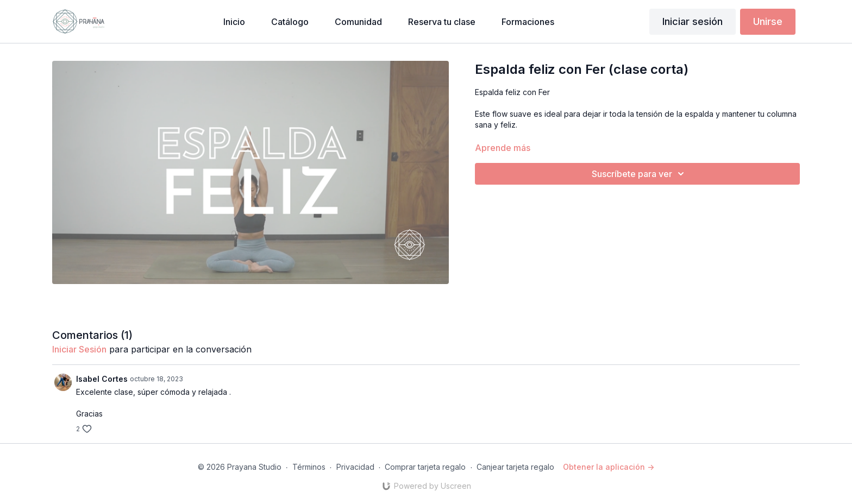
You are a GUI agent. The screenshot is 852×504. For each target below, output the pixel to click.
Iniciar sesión (693, 21)
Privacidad (355, 467)
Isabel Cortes (102, 379)
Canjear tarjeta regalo (515, 467)
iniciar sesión (79, 349)
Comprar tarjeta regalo (425, 467)
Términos (309, 467)
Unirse (768, 21)
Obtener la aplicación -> (609, 467)
